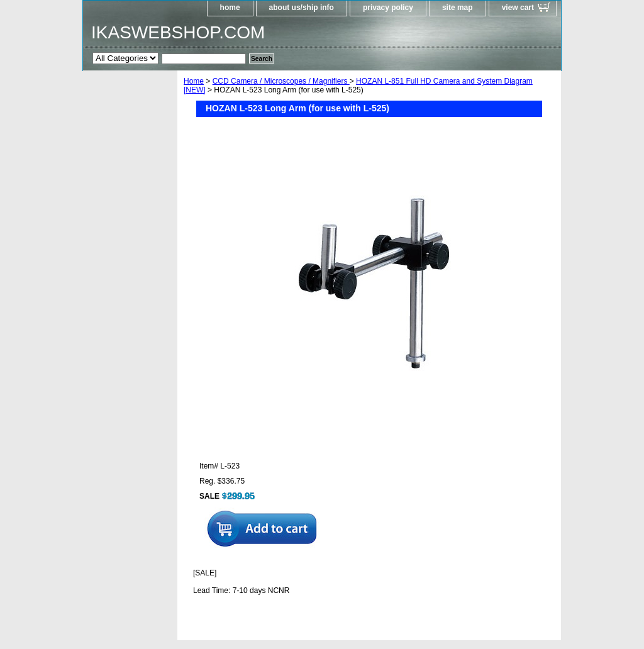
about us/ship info (302, 8)
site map (458, 8)
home (230, 8)
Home (194, 81)
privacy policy (388, 8)
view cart (518, 8)
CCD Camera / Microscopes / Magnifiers (281, 81)
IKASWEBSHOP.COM (178, 32)
